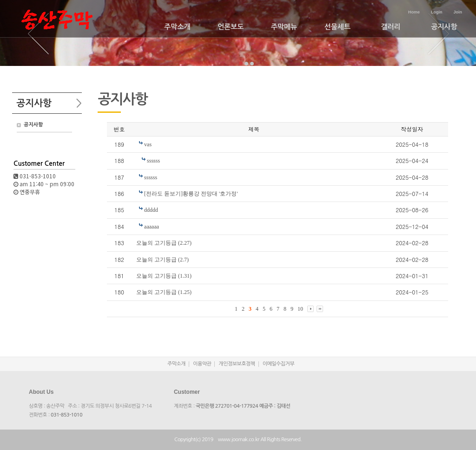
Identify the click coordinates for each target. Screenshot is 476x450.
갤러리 (390, 27)
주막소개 (177, 27)
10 (300, 309)
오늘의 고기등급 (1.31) (164, 276)
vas (148, 144)
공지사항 (444, 27)
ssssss (153, 161)
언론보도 (231, 27)
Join (458, 12)
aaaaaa (152, 227)
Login (437, 12)
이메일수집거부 (279, 364)
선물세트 (337, 27)
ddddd (151, 210)
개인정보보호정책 (237, 364)
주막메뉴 (284, 27)
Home (414, 12)
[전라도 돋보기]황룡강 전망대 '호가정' (191, 194)
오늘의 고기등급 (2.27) (164, 243)
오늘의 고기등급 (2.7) (162, 260)
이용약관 (202, 364)
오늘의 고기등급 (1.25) (164, 292)
